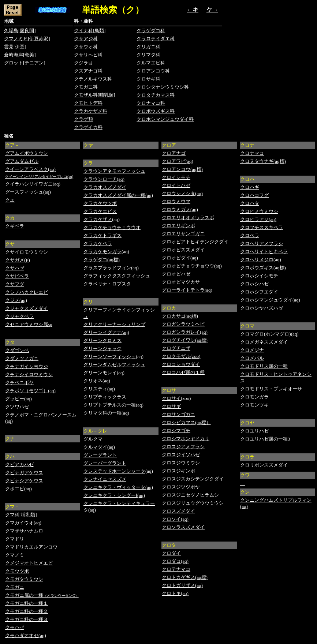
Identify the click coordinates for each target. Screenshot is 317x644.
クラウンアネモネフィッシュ (114, 171)
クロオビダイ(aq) (180, 258)
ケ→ (212, 10)
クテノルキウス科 (93, 79)
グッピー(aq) (18, 399)
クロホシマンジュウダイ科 (165, 119)
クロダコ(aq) (175, 561)
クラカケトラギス (102, 235)
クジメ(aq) (16, 300)
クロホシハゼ (254, 284)
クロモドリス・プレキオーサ (271, 389)
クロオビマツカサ (181, 282)
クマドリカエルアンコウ (31, 547)
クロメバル (252, 358)
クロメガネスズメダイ (264, 342)
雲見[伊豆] (15, 47)
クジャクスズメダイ (27, 308)
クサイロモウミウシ (27, 252)
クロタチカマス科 (156, 95)
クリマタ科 (148, 55)
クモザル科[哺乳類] (95, 95)
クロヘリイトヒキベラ (264, 252)
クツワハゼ (17, 407)
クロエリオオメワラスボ (188, 218)
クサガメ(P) (18, 260)
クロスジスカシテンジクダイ (193, 479)
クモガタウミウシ (24, 579)
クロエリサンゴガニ (183, 234)
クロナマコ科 (151, 103)
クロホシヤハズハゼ (262, 308)
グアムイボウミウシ (27, 153)
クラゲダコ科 (151, 31)
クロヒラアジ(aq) (258, 219)
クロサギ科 (148, 79)
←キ (193, 10)
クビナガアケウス (24, 473)
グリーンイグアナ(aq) (106, 332)
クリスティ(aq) (99, 389)
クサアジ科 (86, 39)
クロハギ (250, 187)
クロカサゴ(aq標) (180, 316)
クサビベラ (17, 276)
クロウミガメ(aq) (180, 209)
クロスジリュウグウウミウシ (193, 503)
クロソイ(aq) (175, 519)
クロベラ (250, 235)
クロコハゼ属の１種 (183, 372)
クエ (10, 200)
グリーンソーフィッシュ (110, 357)
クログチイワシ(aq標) (185, 340)
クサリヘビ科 (88, 55)
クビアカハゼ (19, 465)
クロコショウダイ (181, 364)
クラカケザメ (98, 219)
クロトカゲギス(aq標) (185, 577)
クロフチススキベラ (262, 227)
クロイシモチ (176, 177)
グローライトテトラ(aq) (187, 290)
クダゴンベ (17, 350)
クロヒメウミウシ (259, 211)
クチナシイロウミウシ (29, 375)
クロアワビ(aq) (178, 161)
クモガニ (15, 587)
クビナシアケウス (24, 481)
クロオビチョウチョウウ (188, 266)
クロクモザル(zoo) (181, 356)
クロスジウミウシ (181, 463)
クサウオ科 (86, 47)
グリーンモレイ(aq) (104, 373)
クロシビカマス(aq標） (186, 422)
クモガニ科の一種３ (27, 619)
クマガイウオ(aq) (23, 523)
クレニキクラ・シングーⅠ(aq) (114, 495)
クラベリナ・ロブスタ (107, 284)
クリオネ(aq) (97, 381)
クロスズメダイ (178, 511)
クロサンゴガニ (178, 414)
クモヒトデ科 (88, 103)
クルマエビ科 (151, 63)
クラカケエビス (100, 211)
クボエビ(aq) (18, 489)
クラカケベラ (98, 244)
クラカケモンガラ (102, 252)
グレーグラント (100, 455)
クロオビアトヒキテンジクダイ (195, 242)
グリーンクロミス (102, 340)
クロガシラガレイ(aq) (185, 332)
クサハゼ (15, 268)
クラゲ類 (83, 119)
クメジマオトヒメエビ (29, 563)
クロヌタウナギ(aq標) (263, 161)
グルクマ (93, 439)
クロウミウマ (176, 201)
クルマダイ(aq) (99, 447)
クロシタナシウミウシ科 (163, 87)
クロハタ (250, 203)
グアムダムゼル (22, 161)
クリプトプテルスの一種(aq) (113, 405)
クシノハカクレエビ (27, 292)
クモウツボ (17, 571)
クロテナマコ (176, 569)
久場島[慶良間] (20, 31)
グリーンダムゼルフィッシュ (114, 365)
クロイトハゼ (176, 185)
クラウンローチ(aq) (104, 179)
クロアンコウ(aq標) (182, 169)
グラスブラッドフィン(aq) (111, 268)
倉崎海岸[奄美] (20, 55)
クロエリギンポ (178, 226)
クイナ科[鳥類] (90, 31)
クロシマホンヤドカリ (186, 439)
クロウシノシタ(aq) (182, 193)
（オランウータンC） (61, 596)
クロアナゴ (174, 153)
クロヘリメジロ (257, 260)
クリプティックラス (105, 397)
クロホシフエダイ (259, 292)
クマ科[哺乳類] (21, 515)
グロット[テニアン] (25, 63)
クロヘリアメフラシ (262, 244)
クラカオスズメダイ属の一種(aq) (118, 195)
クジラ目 (83, 63)
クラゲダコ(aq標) (102, 260)
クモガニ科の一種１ (27, 603)
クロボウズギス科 (156, 111)
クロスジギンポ (178, 471)
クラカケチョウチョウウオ (112, 227)
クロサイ (171, 398)
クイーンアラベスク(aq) (30, 169)
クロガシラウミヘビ (183, 324)
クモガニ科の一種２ (27, 611)
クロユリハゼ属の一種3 (265, 439)
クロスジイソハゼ (181, 455)
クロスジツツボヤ (181, 487)
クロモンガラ (254, 397)
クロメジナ (252, 350)
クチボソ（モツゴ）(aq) (30, 391)
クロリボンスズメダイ (264, 465)
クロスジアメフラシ (183, 447)
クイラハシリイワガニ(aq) (33, 184)
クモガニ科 (86, 87)
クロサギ (171, 406)
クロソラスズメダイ (183, 527)
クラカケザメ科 (91, 111)
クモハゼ (15, 627)
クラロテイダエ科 (156, 39)
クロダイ (171, 553)
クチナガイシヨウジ (27, 366)
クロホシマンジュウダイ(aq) (270, 300)
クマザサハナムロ (24, 531)
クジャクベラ (19, 316)
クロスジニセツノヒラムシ (190, 495)
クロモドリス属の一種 (264, 366)
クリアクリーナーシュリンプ (114, 324)
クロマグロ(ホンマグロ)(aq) (269, 334)
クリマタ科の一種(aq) (106, 413)
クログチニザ (176, 348)
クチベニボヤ (19, 383)
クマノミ (15, 555)
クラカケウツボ (100, 203)
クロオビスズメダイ (183, 250)
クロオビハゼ (176, 274)
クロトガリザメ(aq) (182, 585)
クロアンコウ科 (153, 71)
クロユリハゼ (254, 431)
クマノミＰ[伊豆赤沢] (27, 39)
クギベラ (15, 226)
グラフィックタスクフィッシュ (117, 276)
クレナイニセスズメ (105, 479)
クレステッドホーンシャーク (114, 471)
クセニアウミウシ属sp (29, 324)
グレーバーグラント (105, 463)
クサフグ (15, 284)
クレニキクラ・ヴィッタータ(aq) (118, 487)
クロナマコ (252, 153)
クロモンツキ (254, 405)
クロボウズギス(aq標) (263, 268)
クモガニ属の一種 (24, 595)
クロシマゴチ (176, 430)
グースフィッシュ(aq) (28, 192)
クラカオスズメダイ (105, 187)
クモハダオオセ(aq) (26, 635)
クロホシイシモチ (259, 276)
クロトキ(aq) (175, 593)
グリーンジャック (102, 349)
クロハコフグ (254, 195)
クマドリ (15, 539)
